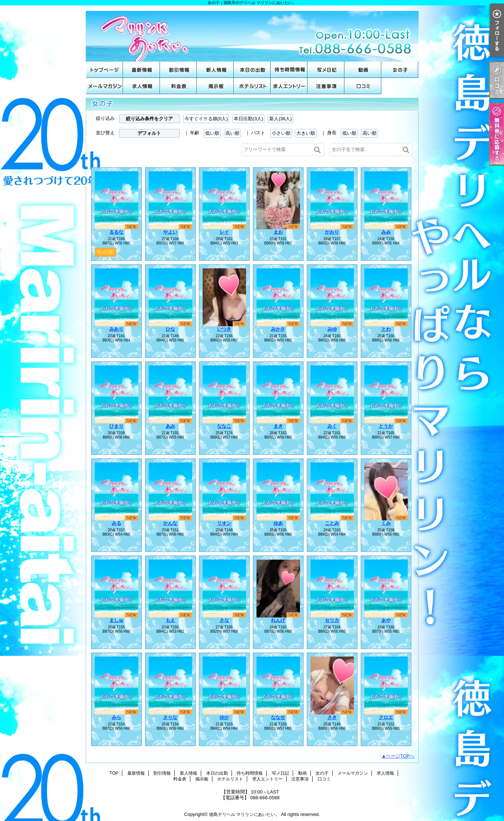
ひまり (116, 426)
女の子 (400, 70)
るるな (116, 232)
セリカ (332, 620)
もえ (170, 620)
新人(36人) (280, 119)
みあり (116, 329)
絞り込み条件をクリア (149, 119)
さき (332, 717)
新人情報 (215, 70)
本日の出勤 (252, 70)
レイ (224, 232)
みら (117, 717)
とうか (386, 426)
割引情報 (178, 70)
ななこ (224, 426)
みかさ (278, 329)
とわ (386, 329)
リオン (224, 523)
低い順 (212, 133)
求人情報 (141, 86)
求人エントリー (289, 86)
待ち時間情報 (289, 70)
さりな (170, 717)
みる (117, 523)
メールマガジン (105, 86)
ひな (170, 329)
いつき (224, 329)
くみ (386, 523)
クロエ (386, 717)
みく (332, 426)
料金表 (178, 86)
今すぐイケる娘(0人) (206, 119)
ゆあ (278, 523)
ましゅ (116, 620)
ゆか (224, 717)
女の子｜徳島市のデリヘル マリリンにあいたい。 (252, 33)
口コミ (363, 86)
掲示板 (215, 86)
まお (278, 232)
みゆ (332, 329)
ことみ (332, 523)
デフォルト (149, 133)
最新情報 (141, 70)
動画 (363, 70)
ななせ (278, 717)
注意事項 (326, 86)
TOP (105, 70)
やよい (170, 232)
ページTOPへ (400, 756)
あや (386, 620)
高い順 (232, 133)
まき (278, 426)
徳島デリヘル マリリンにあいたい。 (244, 814)
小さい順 (281, 133)
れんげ (278, 620)
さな (224, 620)
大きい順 (306, 133)
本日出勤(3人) (248, 119)
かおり (332, 232)
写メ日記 (326, 70)
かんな (170, 523)
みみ (386, 232)
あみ (170, 426)
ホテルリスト (252, 86)
